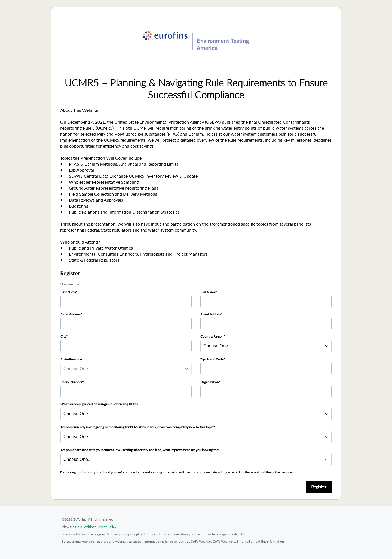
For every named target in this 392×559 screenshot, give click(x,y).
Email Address (71, 314)
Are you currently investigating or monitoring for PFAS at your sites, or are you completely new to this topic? (137, 427)
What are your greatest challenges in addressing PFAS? (99, 404)
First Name (68, 292)
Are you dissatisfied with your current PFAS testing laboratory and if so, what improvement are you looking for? (140, 450)
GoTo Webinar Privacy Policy (96, 527)
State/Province (71, 359)
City (63, 336)
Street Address (211, 314)
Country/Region (212, 336)
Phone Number (71, 382)
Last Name (208, 292)
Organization (210, 382)
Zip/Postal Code (212, 359)
